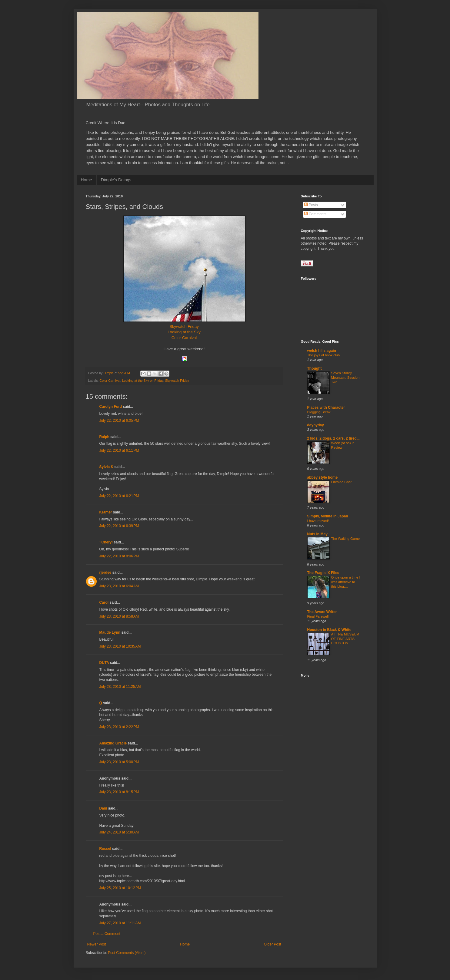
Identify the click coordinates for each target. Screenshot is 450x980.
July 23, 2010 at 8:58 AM (119, 616)
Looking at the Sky (184, 332)
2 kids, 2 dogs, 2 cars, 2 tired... (333, 438)
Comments (315, 214)
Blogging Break (319, 412)
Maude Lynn (110, 632)
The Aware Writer (322, 612)
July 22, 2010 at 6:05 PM (119, 421)
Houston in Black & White (329, 630)
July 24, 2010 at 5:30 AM (119, 832)
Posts (311, 205)
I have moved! (318, 521)
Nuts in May (317, 534)
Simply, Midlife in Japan (328, 516)
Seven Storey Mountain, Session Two (345, 378)
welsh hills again (322, 351)
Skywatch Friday (184, 327)
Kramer (106, 512)
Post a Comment (107, 934)
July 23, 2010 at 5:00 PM (119, 762)
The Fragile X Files (323, 573)
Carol (104, 602)
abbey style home (323, 477)
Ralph (104, 437)
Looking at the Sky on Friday (143, 381)
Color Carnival (184, 338)
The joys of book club (324, 355)
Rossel (105, 849)
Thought (315, 368)
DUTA (104, 663)
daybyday (316, 425)
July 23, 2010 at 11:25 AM (120, 687)
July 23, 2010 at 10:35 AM (120, 646)
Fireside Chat (342, 482)
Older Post (273, 944)
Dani (103, 808)
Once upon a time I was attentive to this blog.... (346, 582)
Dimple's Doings (116, 180)
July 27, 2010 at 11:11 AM (120, 923)
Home (87, 180)
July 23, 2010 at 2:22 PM (119, 727)
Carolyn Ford (111, 407)
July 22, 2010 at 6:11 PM (119, 450)
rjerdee (105, 572)
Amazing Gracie (113, 743)
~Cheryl (106, 542)
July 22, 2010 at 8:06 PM (119, 556)
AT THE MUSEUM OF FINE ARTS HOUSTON (345, 639)
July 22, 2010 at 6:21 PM (119, 496)
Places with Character (326, 408)
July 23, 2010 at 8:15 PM (119, 792)
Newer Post (97, 944)
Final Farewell (318, 616)
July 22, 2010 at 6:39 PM (119, 526)
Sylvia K (107, 467)
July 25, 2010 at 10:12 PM (120, 888)
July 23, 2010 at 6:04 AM (119, 586)
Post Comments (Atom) (127, 953)
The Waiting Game (346, 539)
